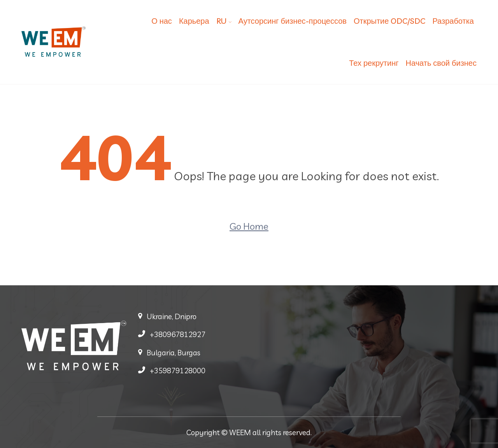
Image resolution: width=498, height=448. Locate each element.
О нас (162, 21)
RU (221, 21)
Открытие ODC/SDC (389, 21)
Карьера (194, 21)
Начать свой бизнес (441, 63)
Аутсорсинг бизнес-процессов (293, 21)
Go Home (249, 226)
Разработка (453, 21)
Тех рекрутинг (374, 63)
